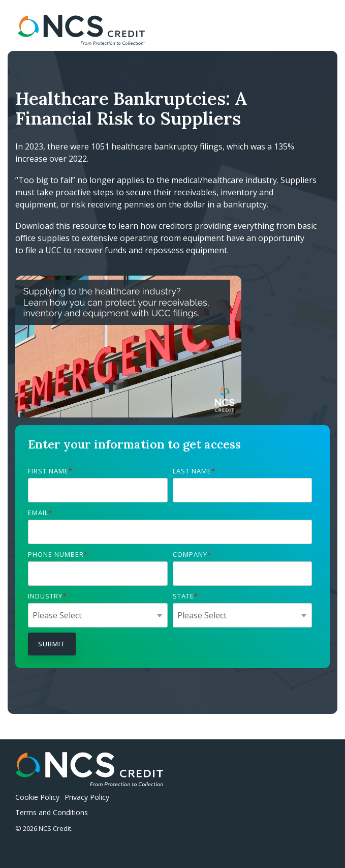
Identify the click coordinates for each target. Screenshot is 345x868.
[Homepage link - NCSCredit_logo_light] (89, 781)
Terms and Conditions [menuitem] (52, 812)
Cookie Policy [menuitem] (37, 797)
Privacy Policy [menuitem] (87, 797)
